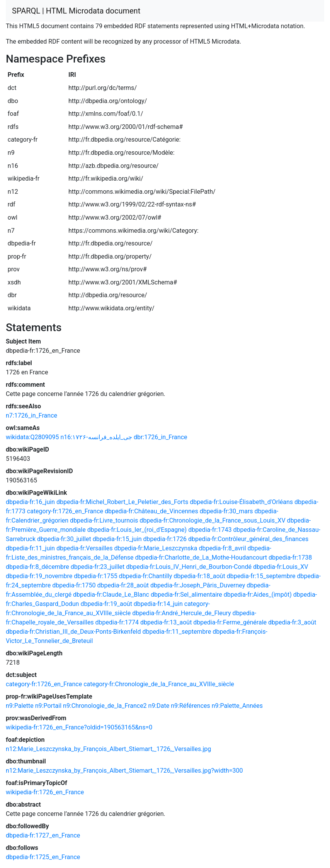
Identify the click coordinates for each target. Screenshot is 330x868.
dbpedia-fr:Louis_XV (281, 567)
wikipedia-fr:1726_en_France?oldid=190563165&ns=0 (79, 727)
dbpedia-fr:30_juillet (64, 539)
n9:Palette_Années (237, 706)
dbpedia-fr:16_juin (30, 502)
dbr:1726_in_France (161, 437)
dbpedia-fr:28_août (123, 585)
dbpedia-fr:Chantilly (146, 576)
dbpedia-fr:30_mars (226, 511)
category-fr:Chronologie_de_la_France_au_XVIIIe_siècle (159, 684)
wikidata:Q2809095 (32, 437)
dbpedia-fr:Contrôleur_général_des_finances (248, 539)
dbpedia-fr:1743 (210, 530)
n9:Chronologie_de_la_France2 (105, 706)
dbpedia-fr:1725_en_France (43, 857)
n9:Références (191, 706)
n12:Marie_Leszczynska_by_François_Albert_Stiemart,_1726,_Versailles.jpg (108, 749)
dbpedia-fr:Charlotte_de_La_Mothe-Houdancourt (201, 558)
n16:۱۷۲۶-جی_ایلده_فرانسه (96, 437)
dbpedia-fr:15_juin (117, 539)
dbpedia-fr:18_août (199, 576)
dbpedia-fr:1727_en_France (43, 835)
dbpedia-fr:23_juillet (98, 567)
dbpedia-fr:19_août (106, 604)
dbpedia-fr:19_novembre (39, 576)
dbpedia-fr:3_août (292, 622)
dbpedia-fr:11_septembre (177, 632)
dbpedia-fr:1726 (165, 539)
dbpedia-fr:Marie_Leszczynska (156, 548)
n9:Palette (20, 706)
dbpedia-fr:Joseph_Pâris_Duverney (198, 585)
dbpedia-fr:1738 (290, 558)
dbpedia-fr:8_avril (222, 548)
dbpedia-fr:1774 (117, 622)
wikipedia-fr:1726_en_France (45, 792)
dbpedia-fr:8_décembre (37, 567)
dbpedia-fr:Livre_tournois (104, 520)
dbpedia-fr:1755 (95, 576)
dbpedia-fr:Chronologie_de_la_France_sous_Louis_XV (212, 520)
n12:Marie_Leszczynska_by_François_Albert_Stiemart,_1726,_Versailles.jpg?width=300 (124, 771)
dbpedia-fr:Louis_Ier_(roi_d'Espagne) (137, 530)
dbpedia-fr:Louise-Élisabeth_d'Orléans (241, 502)
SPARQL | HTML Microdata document (76, 11)
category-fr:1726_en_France (65, 511)
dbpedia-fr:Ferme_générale (230, 622)
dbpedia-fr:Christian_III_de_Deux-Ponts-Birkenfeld (73, 632)
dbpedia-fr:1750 (74, 585)
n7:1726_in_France (31, 415)
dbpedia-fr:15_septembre (261, 576)
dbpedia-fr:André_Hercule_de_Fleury (182, 613)
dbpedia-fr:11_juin (30, 548)
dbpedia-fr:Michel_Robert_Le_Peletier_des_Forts (122, 502)
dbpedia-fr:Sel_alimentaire (186, 595)
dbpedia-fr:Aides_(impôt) (258, 595)
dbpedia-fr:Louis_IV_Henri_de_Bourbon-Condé (189, 567)
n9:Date (159, 706)
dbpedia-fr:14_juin (158, 604)
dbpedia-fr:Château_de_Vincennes (151, 511)
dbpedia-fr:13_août (166, 622)
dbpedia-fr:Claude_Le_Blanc (111, 595)
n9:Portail (48, 706)
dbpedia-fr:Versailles (85, 548)
